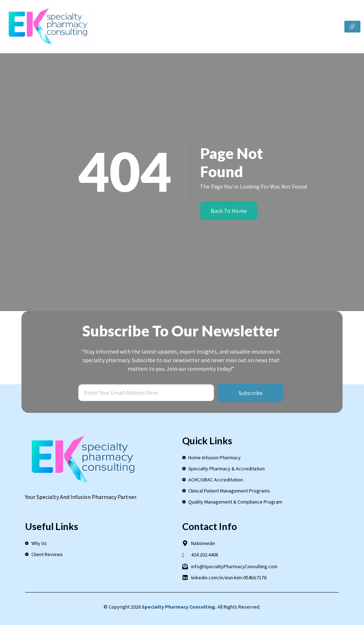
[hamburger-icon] (352, 27)
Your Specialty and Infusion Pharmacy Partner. (81, 497)
